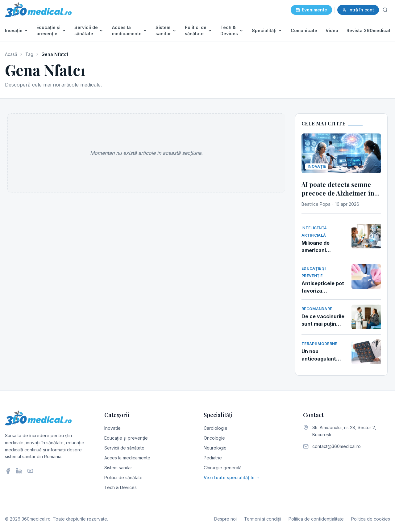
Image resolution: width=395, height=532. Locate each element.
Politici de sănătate (196, 30)
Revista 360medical (368, 30)
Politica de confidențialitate (316, 519)
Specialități (264, 30)
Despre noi (225, 519)
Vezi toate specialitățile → (232, 477)
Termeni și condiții (263, 519)
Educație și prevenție (48, 30)
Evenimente (311, 10)
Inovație (14, 30)
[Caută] (385, 10)
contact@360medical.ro (337, 446)
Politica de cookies (371, 519)
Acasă (11, 54)
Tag (29, 54)
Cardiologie (216, 428)
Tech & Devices (229, 30)
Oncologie (214, 438)
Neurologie (215, 448)
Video (332, 30)
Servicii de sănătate (86, 30)
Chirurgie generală (223, 468)
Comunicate (304, 30)
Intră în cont (358, 10)
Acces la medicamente (127, 30)
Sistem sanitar (163, 30)
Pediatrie (213, 458)
